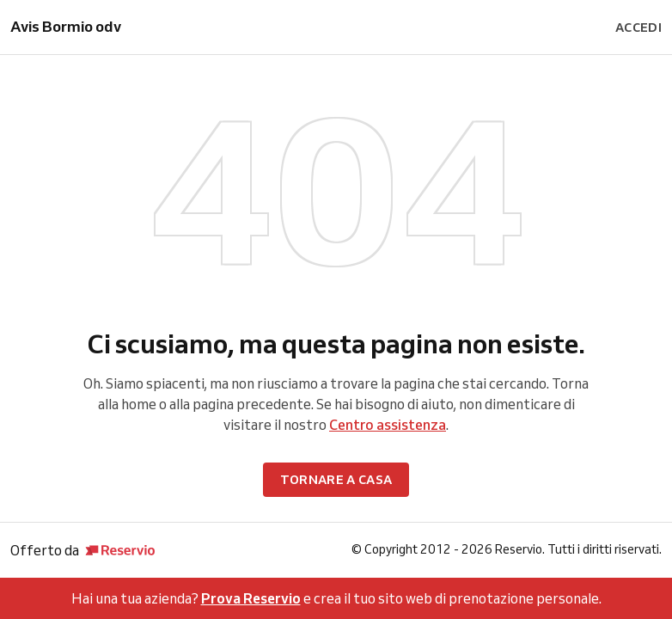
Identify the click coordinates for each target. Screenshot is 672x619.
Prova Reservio (251, 598)
